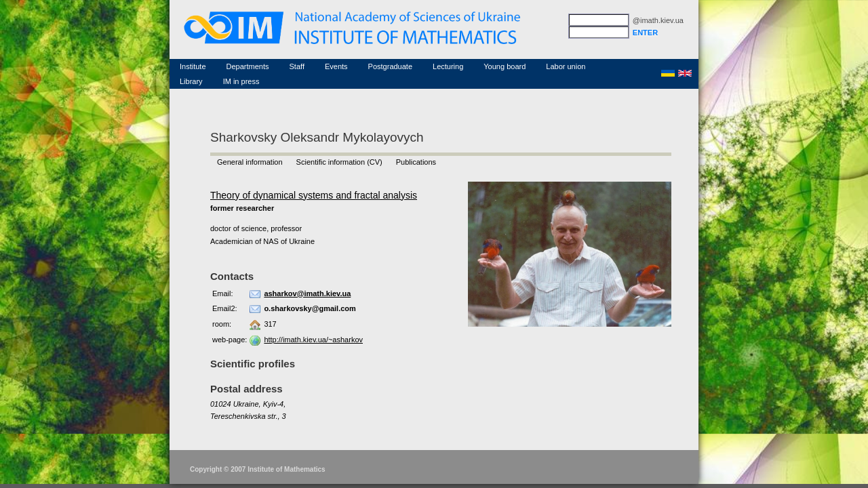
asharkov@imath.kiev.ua (307, 293)
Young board (505, 66)
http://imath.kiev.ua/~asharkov (313, 340)
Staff (297, 66)
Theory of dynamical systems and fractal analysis (314, 195)
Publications (416, 162)
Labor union (566, 66)
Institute (193, 66)
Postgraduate (390, 66)
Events (336, 66)
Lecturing (448, 66)
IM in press (241, 81)
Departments (248, 66)
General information (250, 162)
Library (191, 81)
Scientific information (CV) (339, 162)
